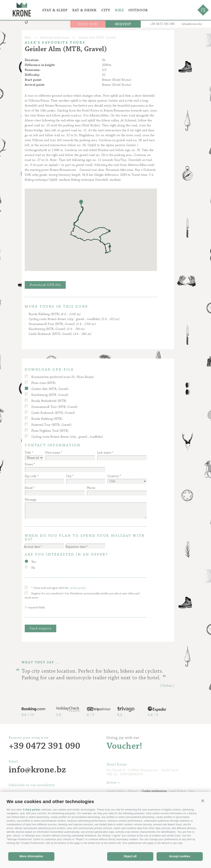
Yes (34, 562)
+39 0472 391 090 (162, 24)
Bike (119, 10)
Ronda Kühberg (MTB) (55, 314)
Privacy (133, 791)
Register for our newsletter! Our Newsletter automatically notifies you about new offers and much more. (82, 596)
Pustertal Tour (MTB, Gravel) (51, 425)
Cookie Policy (116, 791)
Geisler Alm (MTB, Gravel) (50, 389)
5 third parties (32, 810)
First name (53, 453)
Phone (91, 488)
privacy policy (78, 588)
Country (113, 476)
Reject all (130, 856)
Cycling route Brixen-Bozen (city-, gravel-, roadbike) (74, 319)
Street (29, 464)
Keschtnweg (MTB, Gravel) (57, 329)
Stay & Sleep (55, 10)
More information (31, 856)
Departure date (75, 547)
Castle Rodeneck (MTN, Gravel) (60, 334)
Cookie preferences (154, 791)
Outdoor (138, 10)
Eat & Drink (85, 10)
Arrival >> (113, 783)
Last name (104, 453)
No (33, 568)
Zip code (31, 476)
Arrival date (32, 547)
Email (29, 488)
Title (28, 453)
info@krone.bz (192, 24)
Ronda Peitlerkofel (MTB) (49, 401)
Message (30, 500)
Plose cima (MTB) (43, 383)
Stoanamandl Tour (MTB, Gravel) (62, 324)
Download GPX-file (45, 285)
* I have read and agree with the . (59, 588)
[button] (203, 801)
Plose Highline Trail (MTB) (50, 431)
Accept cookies (180, 856)
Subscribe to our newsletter (32, 785)
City (106, 10)
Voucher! (124, 746)
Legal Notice (177, 791)
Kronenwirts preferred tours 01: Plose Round (63, 377)
